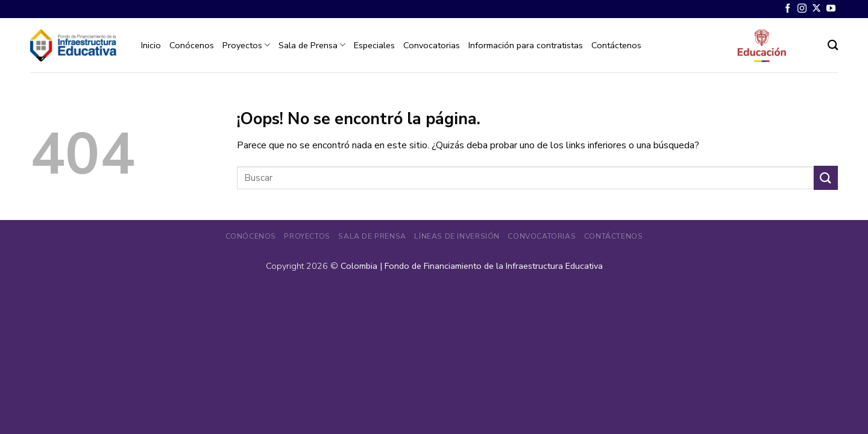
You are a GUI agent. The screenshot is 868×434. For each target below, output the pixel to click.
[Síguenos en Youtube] (831, 9)
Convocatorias (432, 45)
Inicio (151, 45)
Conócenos (192, 45)
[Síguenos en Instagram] (802, 9)
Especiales (374, 45)
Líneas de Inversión (457, 236)
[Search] (833, 46)
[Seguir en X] (816, 9)
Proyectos (246, 45)
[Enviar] (826, 178)
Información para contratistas (526, 45)
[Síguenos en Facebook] (788, 9)
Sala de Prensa (312, 45)
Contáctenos (616, 45)
